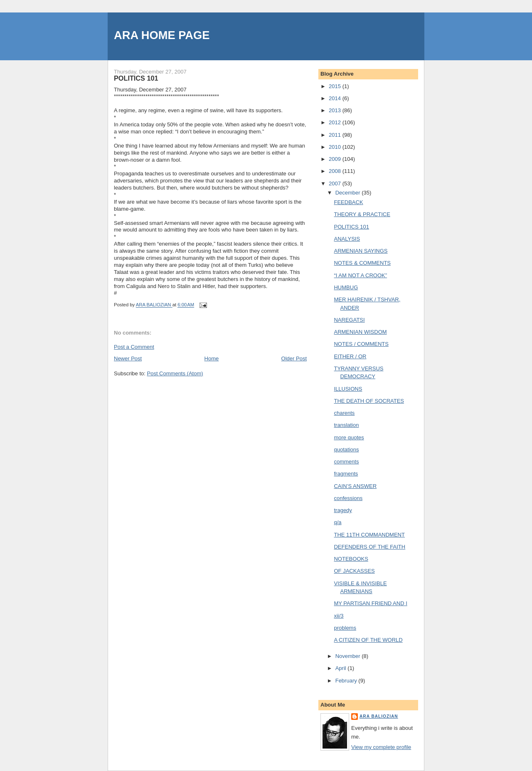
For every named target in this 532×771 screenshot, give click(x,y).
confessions (348, 498)
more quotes (349, 437)
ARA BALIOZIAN (379, 716)
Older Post (294, 358)
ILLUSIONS (348, 389)
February (347, 681)
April (342, 668)
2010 (336, 147)
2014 (336, 98)
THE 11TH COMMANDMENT (369, 535)
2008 (336, 171)
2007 (336, 184)
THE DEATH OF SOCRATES (369, 401)
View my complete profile (381, 747)
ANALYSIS (347, 239)
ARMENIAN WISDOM (360, 332)
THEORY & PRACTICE (362, 214)
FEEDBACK (348, 202)
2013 (336, 110)
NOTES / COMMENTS (361, 344)
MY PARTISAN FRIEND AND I (370, 603)
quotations (346, 450)
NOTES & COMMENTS (362, 263)
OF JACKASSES (354, 571)
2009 (336, 159)
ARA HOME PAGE (162, 35)
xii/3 (339, 616)
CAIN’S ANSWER (355, 486)
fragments (346, 474)
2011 (336, 135)
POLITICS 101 (351, 227)
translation (346, 425)
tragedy (343, 510)
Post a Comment (134, 347)
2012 (336, 122)
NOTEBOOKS (351, 559)
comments (346, 462)
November (349, 656)
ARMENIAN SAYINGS (361, 251)
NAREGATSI (349, 320)
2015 (336, 86)
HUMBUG (346, 287)
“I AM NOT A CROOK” (360, 275)
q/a (337, 522)
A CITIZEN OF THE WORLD (368, 640)
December (349, 193)
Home (212, 358)
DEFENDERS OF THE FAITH (369, 547)
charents (344, 413)
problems (345, 628)
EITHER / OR (350, 356)
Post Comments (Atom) (175, 373)
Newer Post (128, 358)
